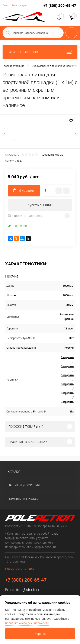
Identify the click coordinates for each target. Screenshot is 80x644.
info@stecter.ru (29, 590)
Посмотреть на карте (20, 569)
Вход (5, 5)
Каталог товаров (40, 52)
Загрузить (67, 357)
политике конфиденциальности (27, 623)
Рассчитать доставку (25, 216)
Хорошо (40, 634)
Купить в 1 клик (40, 205)
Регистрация (19, 5)
